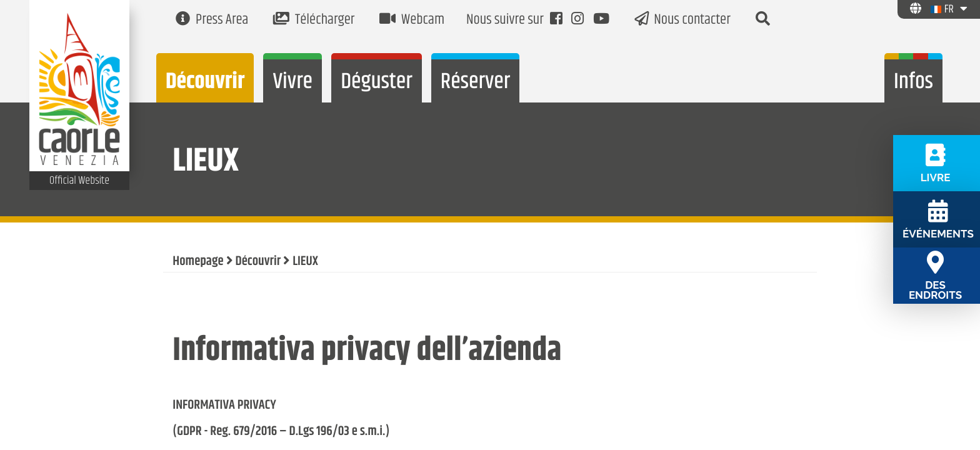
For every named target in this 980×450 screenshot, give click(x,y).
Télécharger (314, 20)
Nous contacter (682, 20)
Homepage (198, 262)
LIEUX (305, 262)
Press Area (212, 20)
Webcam (412, 20)
